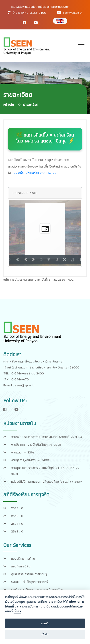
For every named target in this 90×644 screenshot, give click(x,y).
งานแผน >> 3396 (23, 452)
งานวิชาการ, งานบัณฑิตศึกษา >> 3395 (36, 445)
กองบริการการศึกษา (24, 559)
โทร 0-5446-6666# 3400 (29, 13)
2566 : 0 (17, 508)
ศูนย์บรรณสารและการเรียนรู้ (29, 574)
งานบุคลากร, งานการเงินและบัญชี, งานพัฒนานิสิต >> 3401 (45, 471)
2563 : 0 (17, 531)
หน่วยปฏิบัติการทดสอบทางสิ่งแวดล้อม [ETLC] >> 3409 (46, 482)
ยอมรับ (45, 623)
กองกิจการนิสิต (21, 566)
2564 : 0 (17, 524)
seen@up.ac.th (73, 13)
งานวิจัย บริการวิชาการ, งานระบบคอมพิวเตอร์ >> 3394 (47, 437)
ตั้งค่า (17, 611)
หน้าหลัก (9, 105)
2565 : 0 (17, 516)
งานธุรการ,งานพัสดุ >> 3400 (30, 460)
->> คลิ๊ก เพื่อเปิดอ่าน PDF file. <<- (35, 173)
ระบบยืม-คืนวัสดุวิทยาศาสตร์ (30, 582)
